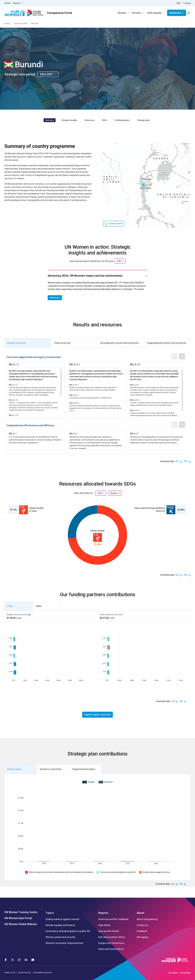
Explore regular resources (97, 715)
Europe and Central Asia (111, 943)
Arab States (105, 925)
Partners (137, 13)
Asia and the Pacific (109, 931)
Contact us (143, 925)
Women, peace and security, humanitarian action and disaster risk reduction (61, 872)
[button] (143, 185)
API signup (142, 937)
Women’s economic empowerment (64, 943)
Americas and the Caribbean (113, 919)
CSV (177, 461)
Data (179, 3)
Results (122, 13)
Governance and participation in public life (118, 872)
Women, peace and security (60, 937)
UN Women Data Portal (18, 918)
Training (187, 3)
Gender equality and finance (60, 925)
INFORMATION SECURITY (43, 973)
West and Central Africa (111, 949)
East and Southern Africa (112, 937)
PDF (186, 461)
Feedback (142, 931)
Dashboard (175, 13)
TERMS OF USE (10, 973)
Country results (21, 23)
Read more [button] (55, 298)
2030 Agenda (154, 13)
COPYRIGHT (173, 973)
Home (7, 23)
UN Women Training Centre (21, 912)
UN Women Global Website (21, 924)
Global (7, 3)
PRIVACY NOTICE (25, 973)
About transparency (147, 919)
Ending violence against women (156, 872)
